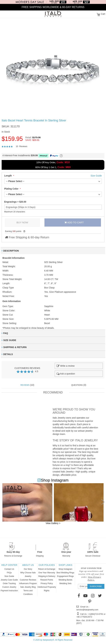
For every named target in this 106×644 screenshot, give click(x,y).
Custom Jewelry (9, 587)
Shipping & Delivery (47, 576)
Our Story (28, 569)
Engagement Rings (65, 576)
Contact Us (9, 569)
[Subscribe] (96, 586)
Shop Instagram (65, 569)
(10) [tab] (27, 385)
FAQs (9, 573)
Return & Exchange (47, 569)
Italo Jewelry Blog (28, 587)
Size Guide (9, 576)
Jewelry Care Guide (9, 580)
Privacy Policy (47, 583)
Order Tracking (9, 583)
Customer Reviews (28, 580)
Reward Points (47, 580)
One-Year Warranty (47, 573)
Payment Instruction (9, 591)
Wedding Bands (65, 580)
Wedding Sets (65, 583)
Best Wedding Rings (65, 573)
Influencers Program (28, 583)
